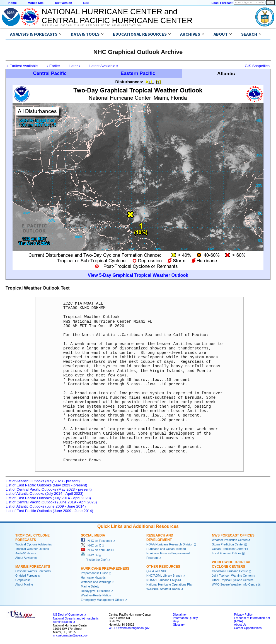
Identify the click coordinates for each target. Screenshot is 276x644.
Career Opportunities (248, 628)
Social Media (93, 535)
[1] (158, 82)
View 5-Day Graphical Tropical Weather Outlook (138, 275)
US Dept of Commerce (68, 614)
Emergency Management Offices (102, 600)
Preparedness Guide (95, 573)
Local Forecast (222, 3)
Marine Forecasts (33, 567)
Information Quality (185, 618)
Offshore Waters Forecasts (33, 571)
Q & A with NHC (157, 571)
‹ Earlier (54, 66)
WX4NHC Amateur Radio (163, 589)
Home (13, 3)
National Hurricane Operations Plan (170, 584)
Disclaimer (180, 614)
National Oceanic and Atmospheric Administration (92, 25)
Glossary (179, 625)
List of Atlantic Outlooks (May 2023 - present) (43, 481)
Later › (75, 66)
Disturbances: (129, 82)
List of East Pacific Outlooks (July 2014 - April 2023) (48, 498)
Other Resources (163, 567)
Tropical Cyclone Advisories (34, 544)
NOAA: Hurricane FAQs (162, 580)
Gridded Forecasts (28, 576)
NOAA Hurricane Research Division (170, 544)
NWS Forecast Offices (233, 535)
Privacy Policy (243, 614)
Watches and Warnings (96, 582)
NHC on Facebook (96, 541)
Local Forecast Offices (227, 553)
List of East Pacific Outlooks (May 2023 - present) (46, 485)
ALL (149, 82)
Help (176, 621)
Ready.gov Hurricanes (95, 591)
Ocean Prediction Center (228, 549)
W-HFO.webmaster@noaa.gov (129, 628)
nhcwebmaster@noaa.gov (70, 635)
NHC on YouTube (96, 550)
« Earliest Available (22, 66)
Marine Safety (90, 586)
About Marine (24, 584)
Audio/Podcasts (26, 553)
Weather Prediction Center (229, 540)
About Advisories (26, 558)
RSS (86, 3)
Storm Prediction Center (228, 544)
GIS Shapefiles (257, 66)
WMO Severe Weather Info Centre (235, 584)
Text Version (63, 3)
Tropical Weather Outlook (32, 549)
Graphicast (23, 580)
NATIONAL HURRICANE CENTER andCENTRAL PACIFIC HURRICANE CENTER (117, 16)
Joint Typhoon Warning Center (232, 576)
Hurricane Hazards (93, 577)
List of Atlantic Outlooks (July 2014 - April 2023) (44, 494)
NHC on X (91, 545)
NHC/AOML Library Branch (164, 576)
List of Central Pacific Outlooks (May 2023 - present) (49, 489)
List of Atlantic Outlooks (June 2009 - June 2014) (46, 506)
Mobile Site (36, 3)
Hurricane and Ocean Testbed (166, 549)
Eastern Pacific (138, 73)
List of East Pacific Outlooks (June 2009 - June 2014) (49, 511)
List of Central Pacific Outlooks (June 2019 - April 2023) (51, 502)
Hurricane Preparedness (105, 569)
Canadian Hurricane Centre (230, 571)
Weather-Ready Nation (96, 595)
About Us (240, 625)
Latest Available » (104, 66)
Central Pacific (50, 73)
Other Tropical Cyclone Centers (233, 580)
